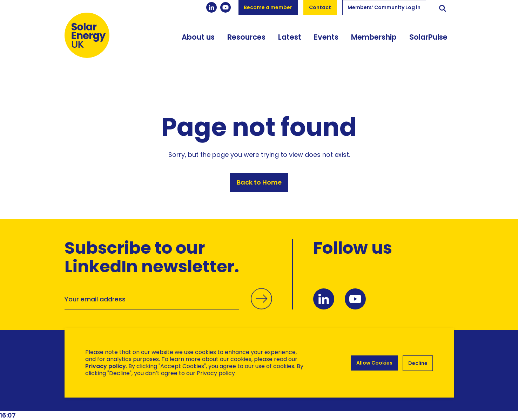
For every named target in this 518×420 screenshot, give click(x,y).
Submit (261, 307)
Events (326, 41)
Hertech (190, 401)
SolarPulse (428, 41)
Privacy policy (106, 366)
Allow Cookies (374, 363)
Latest (290, 41)
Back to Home (259, 183)
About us (198, 41)
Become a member (268, 7)
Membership (374, 41)
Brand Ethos (117, 401)
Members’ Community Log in (384, 7)
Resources (246, 41)
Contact (320, 7)
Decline (418, 363)
